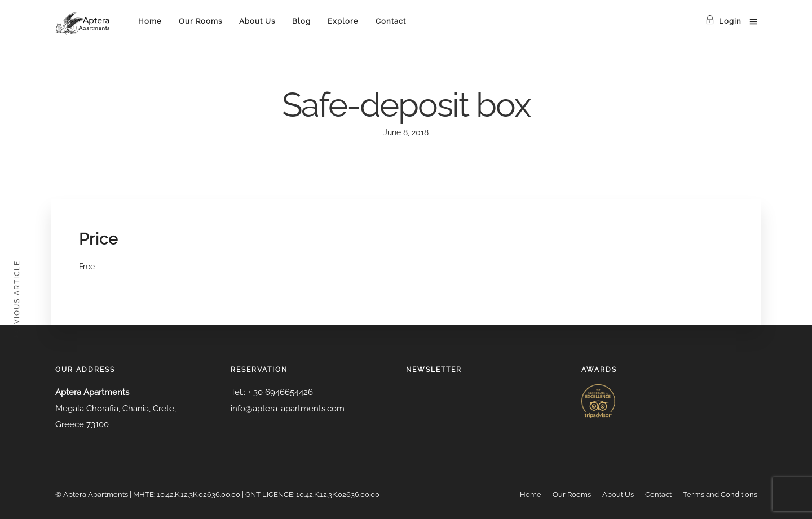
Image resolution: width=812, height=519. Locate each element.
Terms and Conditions (720, 494)
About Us (257, 21)
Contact (391, 21)
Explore (343, 21)
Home (150, 21)
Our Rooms (200, 21)
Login (723, 21)
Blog (301, 21)
